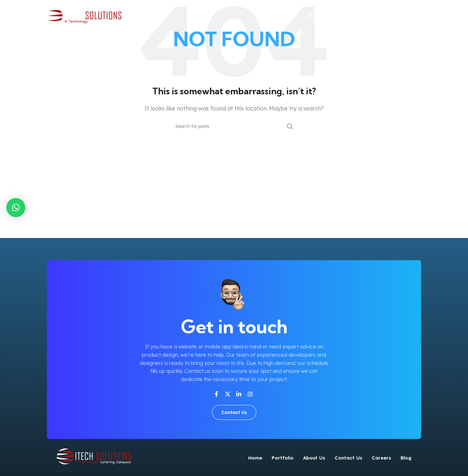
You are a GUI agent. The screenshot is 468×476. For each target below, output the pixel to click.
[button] (16, 208)
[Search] (234, 126)
